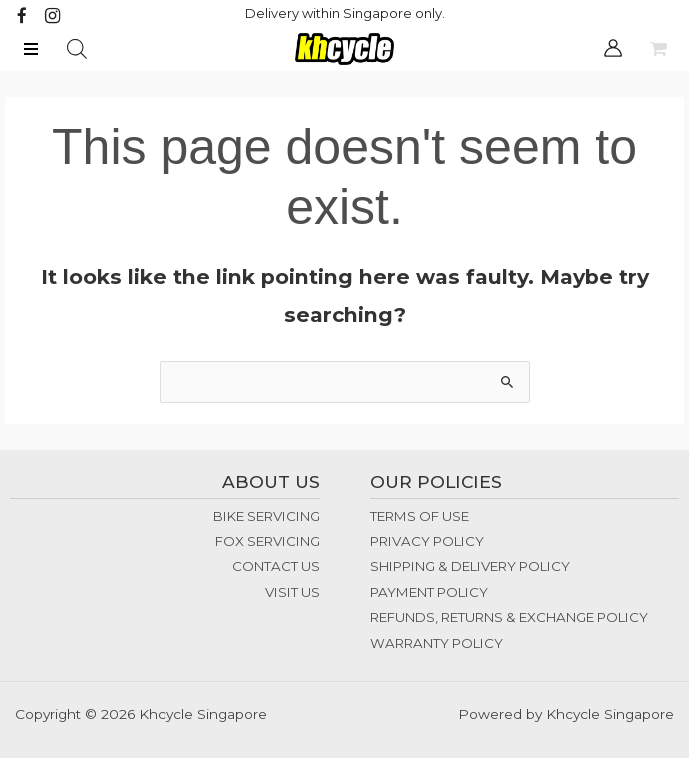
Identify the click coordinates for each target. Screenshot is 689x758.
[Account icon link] (613, 48)
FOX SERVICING (267, 541)
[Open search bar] (77, 49)
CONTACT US (276, 567)
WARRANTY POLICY (436, 643)
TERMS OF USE (419, 516)
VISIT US (292, 592)
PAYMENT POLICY (429, 592)
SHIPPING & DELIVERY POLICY (470, 567)
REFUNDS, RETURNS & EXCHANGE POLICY (509, 617)
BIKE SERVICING (266, 516)
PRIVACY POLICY (427, 541)
